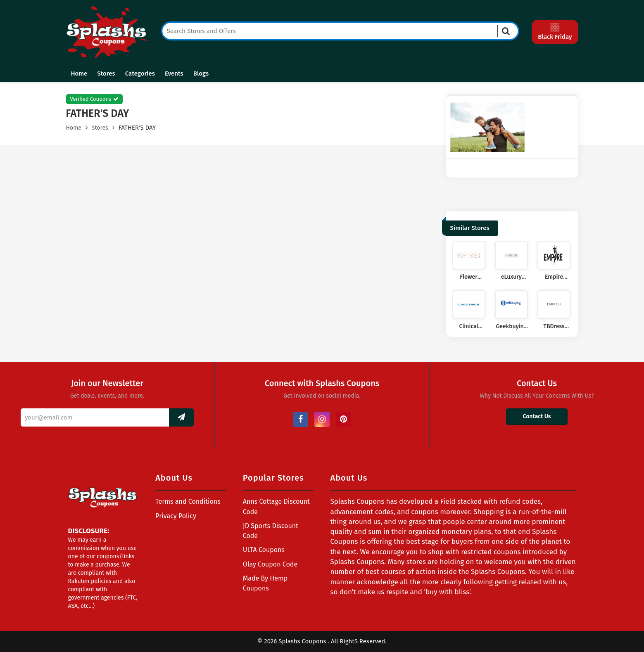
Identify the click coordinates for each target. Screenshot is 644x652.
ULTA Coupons (264, 550)
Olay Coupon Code (270, 564)
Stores (106, 73)
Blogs (201, 73)
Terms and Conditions (188, 501)
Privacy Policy (176, 516)
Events (174, 73)
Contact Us (537, 416)
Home (79, 73)
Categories (140, 73)
